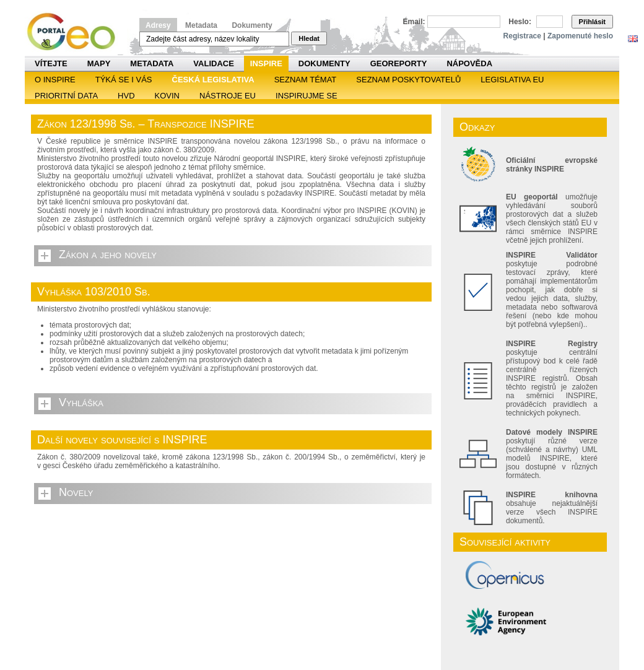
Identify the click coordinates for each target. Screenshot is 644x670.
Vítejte (51, 63)
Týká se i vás (124, 80)
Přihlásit (592, 22)
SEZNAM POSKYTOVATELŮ (408, 80)
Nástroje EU (228, 96)
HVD (126, 96)
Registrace (522, 36)
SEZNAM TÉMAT (306, 80)
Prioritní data (66, 96)
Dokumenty (252, 25)
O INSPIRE (55, 80)
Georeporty (399, 63)
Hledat (309, 38)
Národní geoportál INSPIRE (76, 32)
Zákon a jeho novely (108, 255)
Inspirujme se (307, 96)
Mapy (99, 63)
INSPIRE (266, 63)
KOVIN (167, 96)
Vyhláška (81, 402)
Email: (414, 22)
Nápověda (469, 63)
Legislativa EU (512, 80)
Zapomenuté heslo (580, 36)
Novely (76, 492)
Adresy (158, 25)
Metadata (201, 25)
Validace (213, 63)
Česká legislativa (213, 80)
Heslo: (520, 22)
